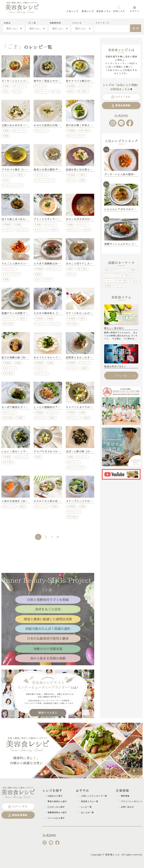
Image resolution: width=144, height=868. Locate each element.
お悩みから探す (55, 796)
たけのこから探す (56, 807)
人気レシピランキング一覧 (94, 796)
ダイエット (20, 86)
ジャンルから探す (56, 818)
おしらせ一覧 (88, 812)
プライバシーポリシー (132, 801)
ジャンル (77, 23)
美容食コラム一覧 (90, 801)
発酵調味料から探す (57, 812)
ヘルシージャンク (13, 185)
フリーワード (102, 23)
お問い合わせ (127, 807)
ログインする (121, 97)
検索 (136, 28)
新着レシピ (88, 11)
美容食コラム (103, 11)
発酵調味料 (55, 23)
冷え (7, 91)
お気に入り (119, 9)
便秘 (7, 86)
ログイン (135, 9)
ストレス (41, 86)
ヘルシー (9, 230)
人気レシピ (72, 11)
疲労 (71, 91)
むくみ (18, 91)
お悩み (7, 23)
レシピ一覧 (86, 807)
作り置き (83, 91)
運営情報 (125, 796)
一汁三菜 (31, 23)
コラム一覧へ (125, 376)
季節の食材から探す (57, 801)
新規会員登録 (121, 106)
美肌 (7, 136)
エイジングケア (76, 136)
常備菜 (72, 86)
